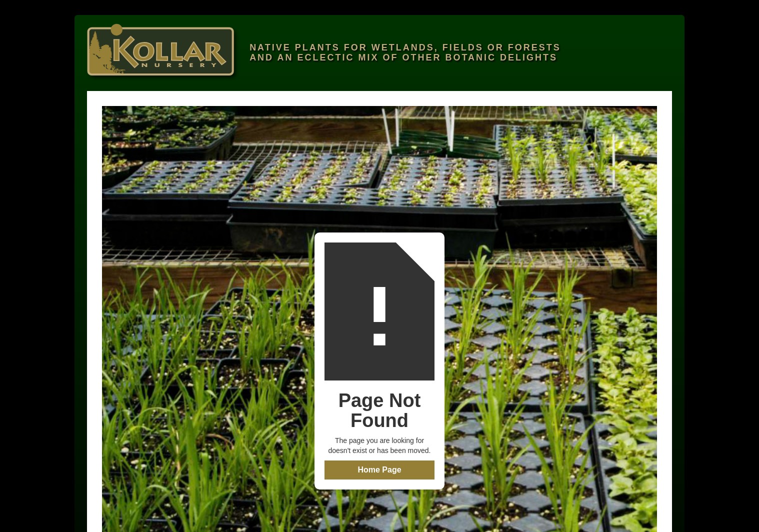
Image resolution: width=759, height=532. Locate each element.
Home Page (379, 470)
